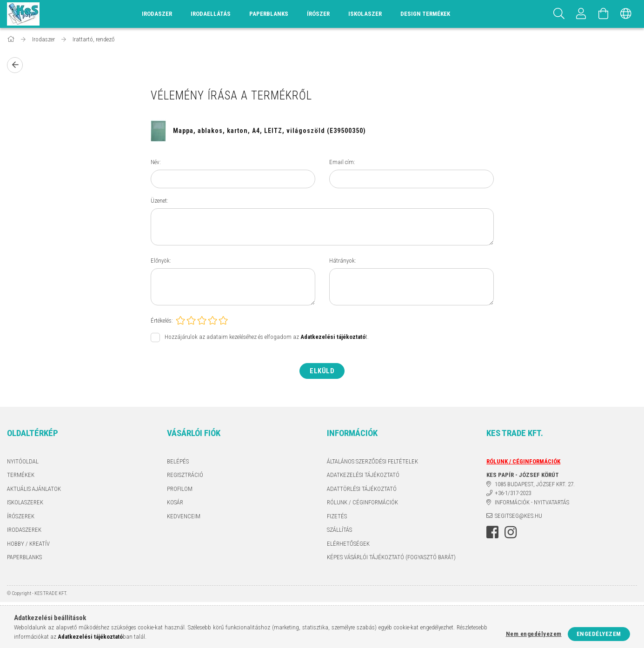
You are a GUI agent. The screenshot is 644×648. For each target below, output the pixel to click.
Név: (156, 162)
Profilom (180, 489)
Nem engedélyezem (534, 634)
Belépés (178, 461)
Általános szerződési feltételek (372, 461)
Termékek (21, 475)
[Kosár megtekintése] (604, 14)
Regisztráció (185, 475)
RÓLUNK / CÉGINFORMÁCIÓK (362, 502)
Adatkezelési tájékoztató (363, 475)
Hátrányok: (343, 261)
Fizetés (337, 516)
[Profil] (581, 14)
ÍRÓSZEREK (21, 516)
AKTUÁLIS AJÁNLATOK (34, 489)
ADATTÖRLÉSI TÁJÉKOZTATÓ (362, 489)
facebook (492, 532)
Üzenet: (159, 201)
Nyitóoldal (23, 461)
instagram (511, 532)
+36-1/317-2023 (513, 493)
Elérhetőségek (348, 544)
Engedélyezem (599, 634)
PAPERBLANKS (24, 557)
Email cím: (342, 162)
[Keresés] (559, 14)
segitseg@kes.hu (518, 516)
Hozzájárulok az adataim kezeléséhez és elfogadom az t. (267, 337)
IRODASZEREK (24, 530)
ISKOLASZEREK (25, 502)
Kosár (175, 502)
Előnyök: (161, 261)
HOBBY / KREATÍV (28, 544)
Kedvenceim (184, 516)
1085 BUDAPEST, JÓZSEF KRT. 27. (535, 484)
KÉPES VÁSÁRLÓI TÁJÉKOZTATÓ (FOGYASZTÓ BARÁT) (391, 557)
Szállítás (339, 530)
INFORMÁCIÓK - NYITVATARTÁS (532, 502)
